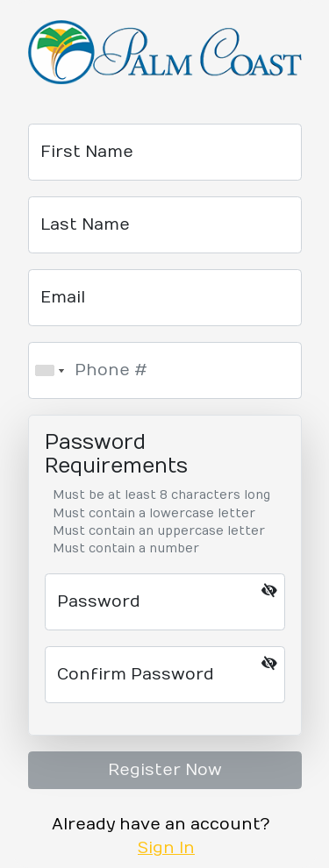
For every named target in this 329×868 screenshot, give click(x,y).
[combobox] (49, 370)
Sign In (166, 848)
